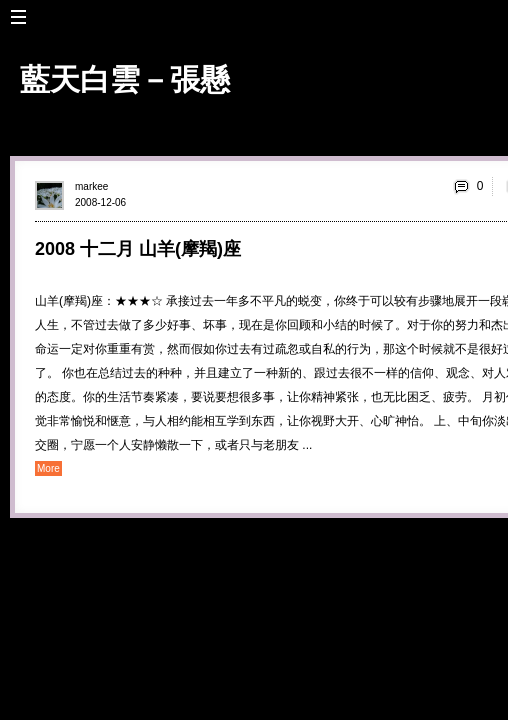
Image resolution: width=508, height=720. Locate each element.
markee (91, 186)
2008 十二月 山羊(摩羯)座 (138, 249)
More (48, 468)
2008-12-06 (100, 202)
